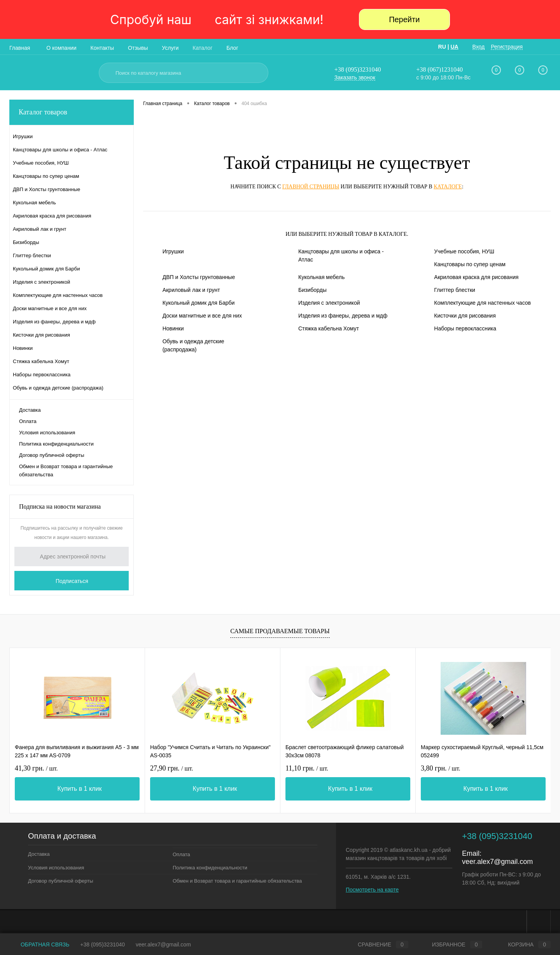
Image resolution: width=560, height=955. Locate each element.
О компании (61, 48)
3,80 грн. (441, 768)
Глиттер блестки (455, 290)
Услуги (170, 48)
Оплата (28, 421)
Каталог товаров (72, 112)
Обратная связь (39, 944)
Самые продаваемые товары (280, 631)
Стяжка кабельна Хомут (329, 328)
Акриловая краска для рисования (476, 277)
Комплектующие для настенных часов (482, 303)
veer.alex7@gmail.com (497, 862)
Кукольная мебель (321, 277)
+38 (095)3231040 (358, 69)
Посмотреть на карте (372, 890)
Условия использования (47, 433)
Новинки (173, 328)
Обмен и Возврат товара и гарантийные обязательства (66, 470)
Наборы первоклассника (465, 328)
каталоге (448, 187)
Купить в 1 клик (80, 789)
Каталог (202, 48)
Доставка (30, 410)
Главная (20, 48)
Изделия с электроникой (329, 303)
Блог (232, 48)
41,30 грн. (36, 768)
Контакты (102, 48)
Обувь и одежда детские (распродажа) (193, 345)
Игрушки (173, 251)
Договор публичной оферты (52, 455)
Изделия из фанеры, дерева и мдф (343, 316)
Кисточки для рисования (465, 316)
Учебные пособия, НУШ (464, 251)
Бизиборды (312, 290)
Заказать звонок (355, 77)
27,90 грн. (172, 768)
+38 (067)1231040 (439, 69)
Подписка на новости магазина (60, 506)
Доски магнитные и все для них (202, 316)
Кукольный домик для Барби (199, 303)
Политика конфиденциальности (56, 444)
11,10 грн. (307, 768)
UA (454, 47)
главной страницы (311, 187)
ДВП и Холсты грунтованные (199, 277)
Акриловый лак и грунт (191, 290)
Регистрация (507, 47)
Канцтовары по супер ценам (470, 264)
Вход (479, 47)
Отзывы (138, 48)
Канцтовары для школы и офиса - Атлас (341, 255)
